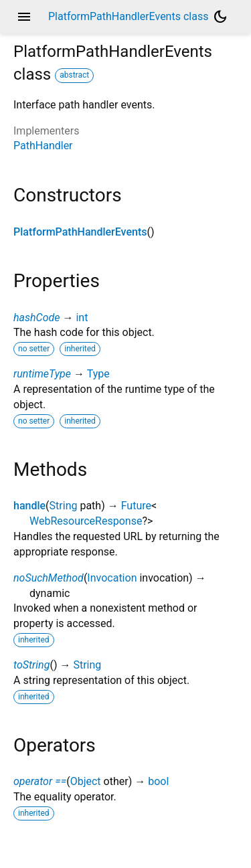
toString (31, 665)
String (64, 506)
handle (29, 506)
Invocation (112, 578)
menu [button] (24, 17)
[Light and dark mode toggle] (220, 17)
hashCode (36, 318)
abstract (74, 75)
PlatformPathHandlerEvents (80, 232)
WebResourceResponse (86, 521)
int (82, 318)
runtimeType (42, 374)
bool (158, 781)
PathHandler (43, 146)
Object (86, 781)
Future (136, 506)
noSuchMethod (49, 578)
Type (98, 374)
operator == (40, 781)
